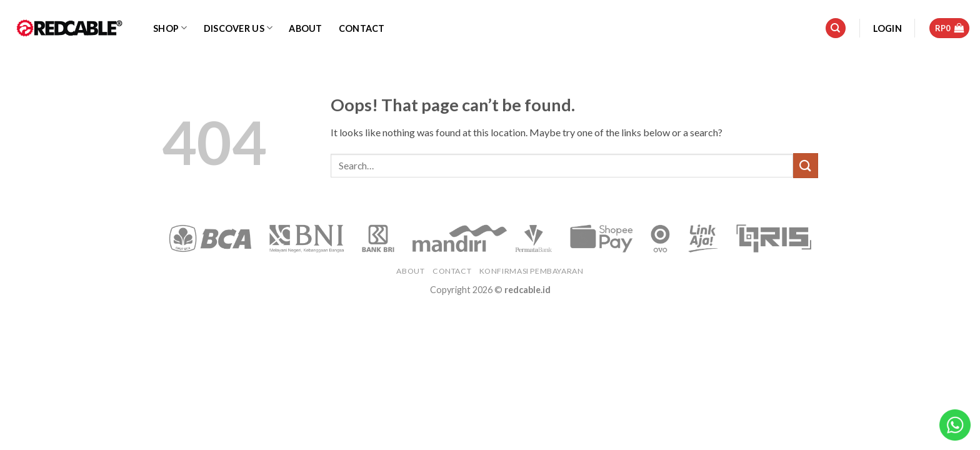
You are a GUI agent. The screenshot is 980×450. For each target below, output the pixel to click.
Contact (362, 28)
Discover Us (238, 28)
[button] (887, 28)
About (305, 28)
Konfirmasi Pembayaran (532, 271)
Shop (170, 28)
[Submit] (806, 165)
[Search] (836, 28)
